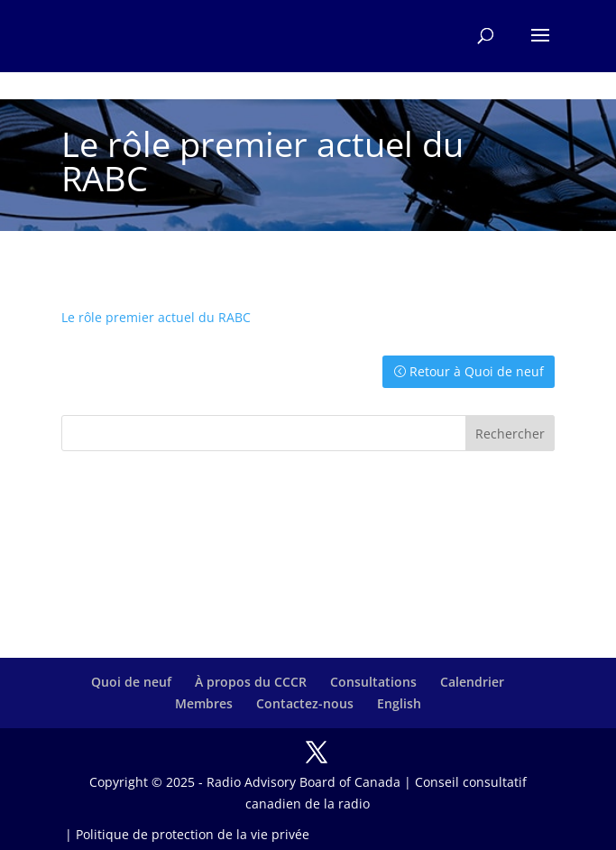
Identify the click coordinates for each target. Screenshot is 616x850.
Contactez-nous (305, 703)
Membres (204, 703)
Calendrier (472, 682)
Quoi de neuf (131, 682)
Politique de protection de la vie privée (193, 834)
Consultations (373, 682)
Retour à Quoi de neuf (477, 371)
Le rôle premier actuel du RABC (156, 317)
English (399, 703)
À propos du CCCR (251, 682)
